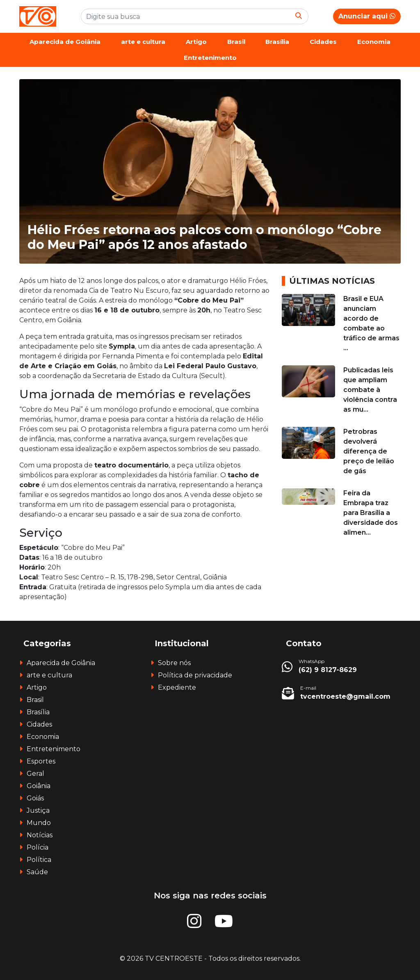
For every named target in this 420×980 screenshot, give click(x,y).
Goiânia (39, 786)
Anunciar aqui (367, 16)
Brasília (277, 42)
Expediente (177, 687)
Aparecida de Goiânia (65, 42)
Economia (374, 42)
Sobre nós (174, 663)
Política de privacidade (195, 675)
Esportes (41, 761)
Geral (35, 774)
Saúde (37, 872)
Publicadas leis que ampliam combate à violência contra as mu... (370, 390)
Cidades (323, 42)
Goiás (35, 798)
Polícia (38, 847)
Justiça (38, 810)
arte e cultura (143, 42)
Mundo (39, 823)
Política (39, 860)
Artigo (196, 42)
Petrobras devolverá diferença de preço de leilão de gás (369, 451)
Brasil (236, 42)
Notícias (40, 835)
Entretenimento (210, 58)
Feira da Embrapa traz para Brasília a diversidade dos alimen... (371, 513)
